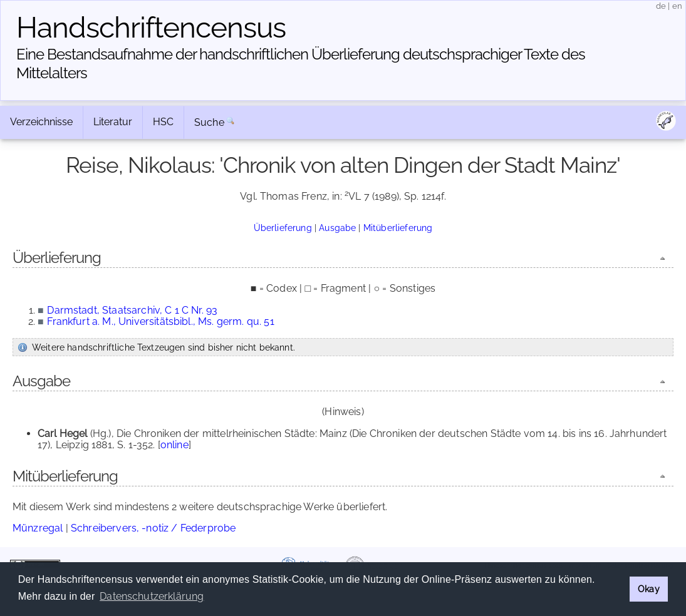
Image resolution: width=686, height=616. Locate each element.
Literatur (113, 122)
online (174, 445)
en (677, 6)
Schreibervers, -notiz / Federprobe (153, 528)
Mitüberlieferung (398, 228)
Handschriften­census (151, 28)
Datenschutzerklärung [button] (152, 596)
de (661, 6)
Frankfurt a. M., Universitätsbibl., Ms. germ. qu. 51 (160, 321)
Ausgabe (337, 228)
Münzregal (38, 528)
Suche (209, 122)
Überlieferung (283, 228)
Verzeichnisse (41, 122)
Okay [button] (649, 589)
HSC (163, 122)
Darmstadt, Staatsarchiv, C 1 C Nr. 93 (132, 310)
